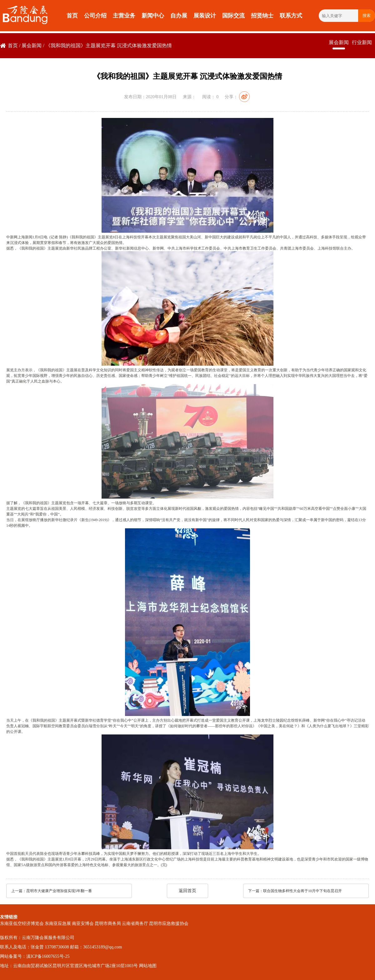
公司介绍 (95, 16)
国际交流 (233, 16)
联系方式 (291, 16)
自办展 (179, 16)
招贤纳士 (262, 16)
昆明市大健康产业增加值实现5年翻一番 (59, 891)
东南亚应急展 (58, 924)
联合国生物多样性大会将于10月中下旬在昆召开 (302, 891)
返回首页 (187, 891)
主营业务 (124, 16)
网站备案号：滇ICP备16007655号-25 (35, 956)
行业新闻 (362, 42)
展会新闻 (32, 46)
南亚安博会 (83, 924)
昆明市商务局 (108, 924)
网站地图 (148, 966)
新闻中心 (153, 16)
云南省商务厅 (135, 924)
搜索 (367, 15)
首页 (72, 16)
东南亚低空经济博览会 (22, 924)
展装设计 (205, 16)
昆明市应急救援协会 (169, 924)
